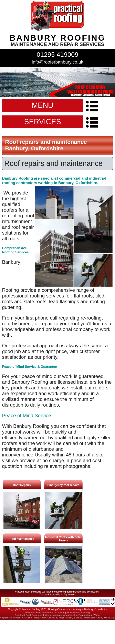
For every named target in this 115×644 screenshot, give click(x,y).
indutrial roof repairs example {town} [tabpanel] (57, 82)
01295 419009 (58, 55)
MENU (43, 105)
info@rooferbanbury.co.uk (57, 62)
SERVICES (43, 122)
